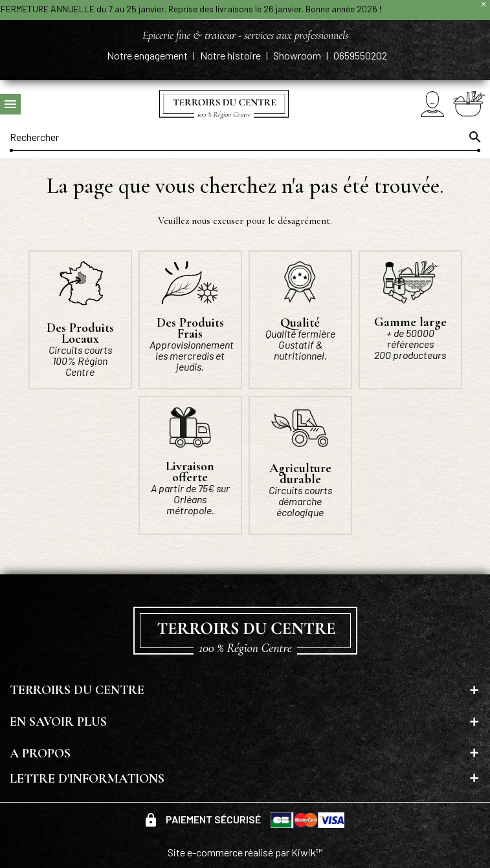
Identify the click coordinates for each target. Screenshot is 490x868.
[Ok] (474, 137)
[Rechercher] (245, 137)
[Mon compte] (432, 104)
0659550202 (360, 55)
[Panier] (469, 103)
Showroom (298, 55)
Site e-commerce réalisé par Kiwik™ (245, 852)
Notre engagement (148, 55)
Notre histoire (231, 55)
